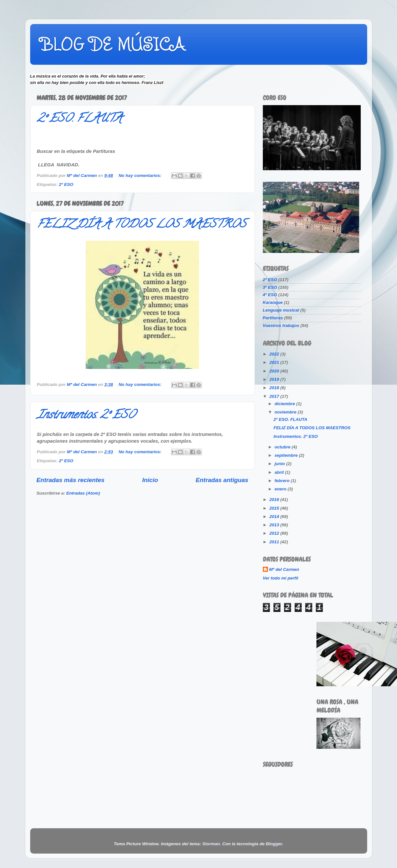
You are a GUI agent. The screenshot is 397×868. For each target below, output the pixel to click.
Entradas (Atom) (83, 493)
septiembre (287, 455)
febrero (283, 481)
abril (280, 472)
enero (281, 489)
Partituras (273, 318)
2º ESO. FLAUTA (79, 119)
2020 (275, 371)
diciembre (286, 404)
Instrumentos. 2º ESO (86, 416)
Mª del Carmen (284, 569)
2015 (275, 508)
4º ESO (270, 295)
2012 (275, 533)
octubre (283, 447)
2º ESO (66, 184)
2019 (275, 379)
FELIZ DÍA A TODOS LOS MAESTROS (142, 225)
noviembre (286, 412)
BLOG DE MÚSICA (112, 44)
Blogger (274, 844)
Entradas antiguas (222, 480)
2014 (275, 517)
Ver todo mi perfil (281, 578)
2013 (275, 525)
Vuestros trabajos (281, 325)
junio (280, 464)
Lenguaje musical (281, 310)
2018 (275, 388)
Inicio (150, 480)
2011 (275, 542)
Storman (211, 844)
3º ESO (270, 287)
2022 (275, 354)
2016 (275, 500)
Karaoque (273, 302)
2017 (275, 396)
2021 (275, 362)
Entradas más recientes (71, 480)
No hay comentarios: (140, 175)
